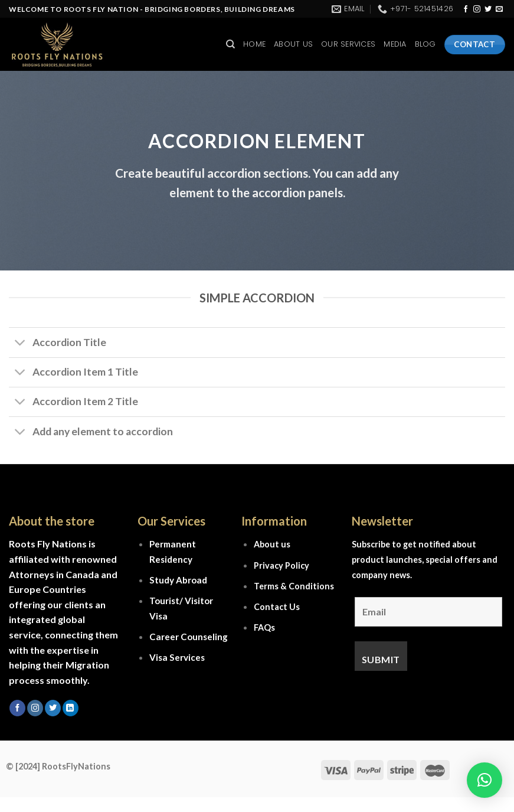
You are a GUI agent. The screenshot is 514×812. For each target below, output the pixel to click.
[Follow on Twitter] (488, 9)
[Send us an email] (499, 9)
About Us (293, 44)
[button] (484, 780)
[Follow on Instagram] (477, 9)
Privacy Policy (281, 565)
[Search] (230, 44)
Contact (271, 607)
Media (395, 44)
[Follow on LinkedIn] (71, 708)
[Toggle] (20, 344)
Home (254, 44)
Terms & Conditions (294, 586)
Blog (425, 44)
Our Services (348, 44)
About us (272, 544)
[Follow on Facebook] (466, 9)
